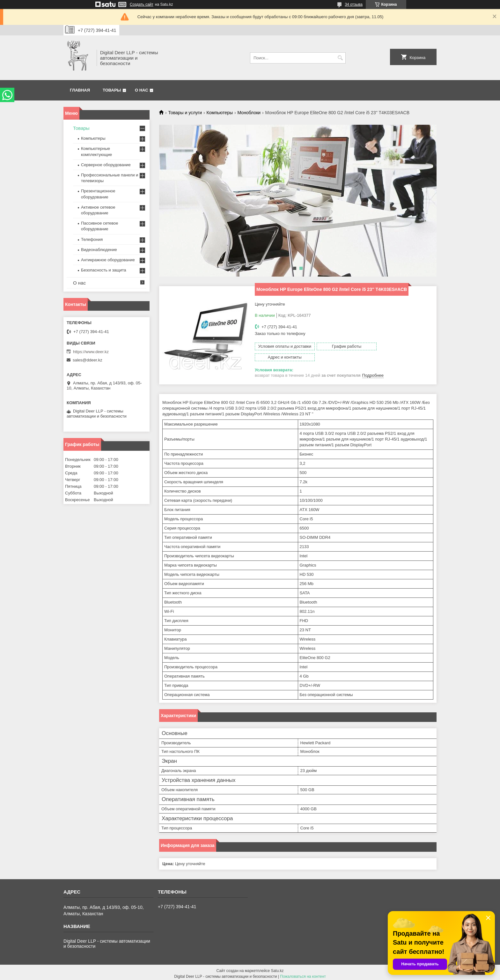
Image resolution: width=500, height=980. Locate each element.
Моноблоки (249, 113)
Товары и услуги (185, 113)
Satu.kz (277, 968)
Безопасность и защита (104, 270)
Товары (112, 90)
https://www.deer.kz (91, 352)
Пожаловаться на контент (303, 974)
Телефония (92, 239)
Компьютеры (220, 113)
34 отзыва (354, 4)
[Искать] (340, 58)
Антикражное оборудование (108, 260)
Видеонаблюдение (99, 250)
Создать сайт (142, 4)
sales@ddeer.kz (88, 360)
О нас (142, 90)
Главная (80, 90)
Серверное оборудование (106, 165)
